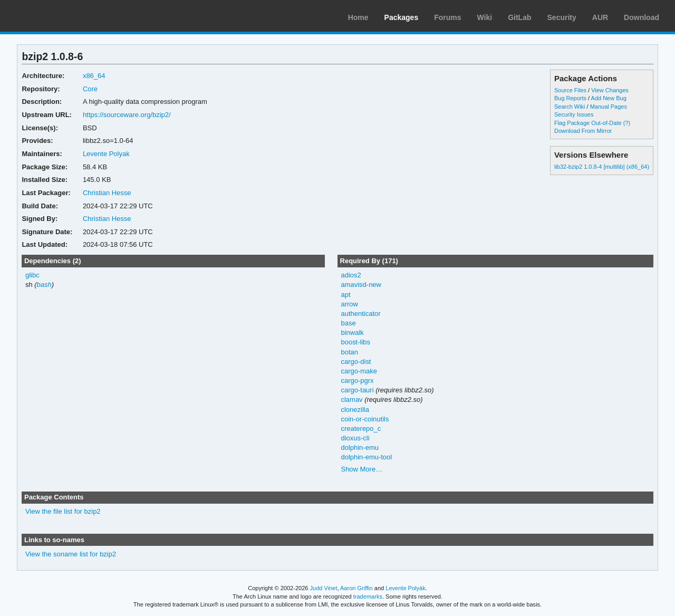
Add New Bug (609, 98)
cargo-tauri (357, 390)
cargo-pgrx (357, 381)
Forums (447, 17)
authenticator (360, 314)
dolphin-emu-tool (366, 457)
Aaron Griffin (356, 588)
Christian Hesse (107, 193)
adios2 (351, 275)
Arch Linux (58, 16)
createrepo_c (361, 429)
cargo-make (359, 371)
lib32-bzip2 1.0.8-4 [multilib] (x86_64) (602, 167)
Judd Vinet (324, 588)
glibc (32, 275)
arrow (349, 304)
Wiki (485, 17)
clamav (351, 400)
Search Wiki (570, 107)
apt (345, 295)
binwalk (352, 333)
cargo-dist (356, 362)
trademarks (368, 596)
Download (642, 17)
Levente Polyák (405, 588)
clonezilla (355, 410)
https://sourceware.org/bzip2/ (127, 115)
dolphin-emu (359, 447)
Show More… (361, 469)
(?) (627, 123)
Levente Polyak (106, 154)
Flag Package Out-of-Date (588, 123)
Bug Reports (570, 98)
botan (349, 352)
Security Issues (574, 114)
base (348, 323)
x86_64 (94, 76)
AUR (600, 17)
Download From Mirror (583, 131)
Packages (402, 17)
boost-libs (355, 342)
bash (44, 285)
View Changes (610, 90)
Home (358, 17)
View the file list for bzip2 (63, 511)
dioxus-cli (355, 438)
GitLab (519, 17)
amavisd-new (361, 285)
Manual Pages (609, 107)
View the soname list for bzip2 (71, 554)
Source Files (570, 90)
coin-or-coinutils (365, 419)
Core (90, 89)
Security (562, 17)
